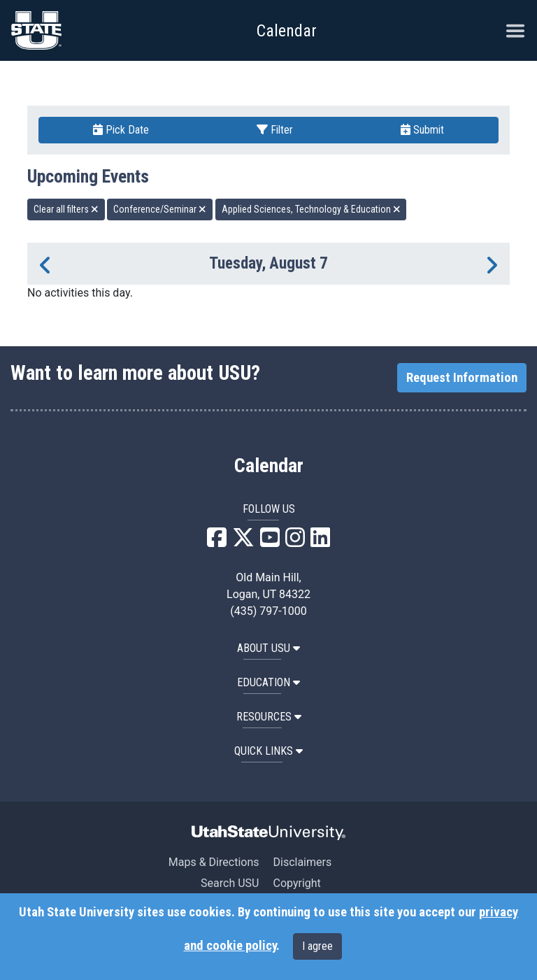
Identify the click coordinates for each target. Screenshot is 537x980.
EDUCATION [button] (268, 682)
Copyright (296, 883)
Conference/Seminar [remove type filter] (160, 209)
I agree (317, 946)
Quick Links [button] (268, 751)
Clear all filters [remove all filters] (66, 209)
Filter (275, 130)
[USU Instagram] (295, 542)
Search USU (230, 883)
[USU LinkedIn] (320, 542)
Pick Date (121, 130)
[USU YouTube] (270, 542)
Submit (422, 130)
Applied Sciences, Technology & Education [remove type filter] (311, 209)
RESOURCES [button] (269, 717)
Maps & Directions (214, 862)
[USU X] (243, 542)
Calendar (269, 466)
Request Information (462, 378)
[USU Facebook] (217, 542)
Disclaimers (302, 862)
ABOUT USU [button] (268, 648)
